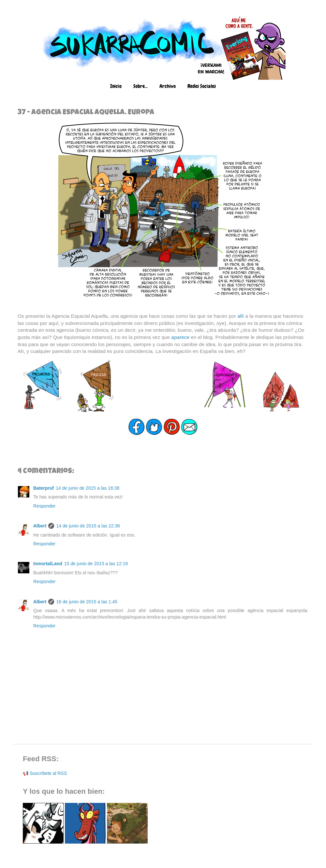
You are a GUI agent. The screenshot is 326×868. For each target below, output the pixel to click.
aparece (180, 337)
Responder (44, 506)
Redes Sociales (202, 86)
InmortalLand (48, 564)
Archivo (168, 86)
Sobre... (141, 86)
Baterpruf (44, 488)
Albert (40, 526)
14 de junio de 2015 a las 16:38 (88, 488)
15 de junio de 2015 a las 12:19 (96, 564)
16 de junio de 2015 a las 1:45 (87, 602)
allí (241, 316)
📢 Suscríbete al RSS (45, 773)
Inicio (116, 86)
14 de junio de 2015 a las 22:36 (88, 526)
